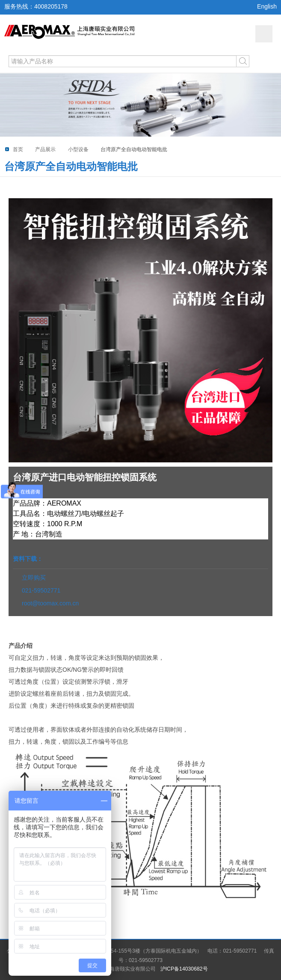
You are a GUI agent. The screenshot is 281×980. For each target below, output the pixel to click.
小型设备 (78, 149)
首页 (18, 149)
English (267, 6)
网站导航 (264, 34)
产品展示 (45, 149)
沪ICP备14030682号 (184, 969)
